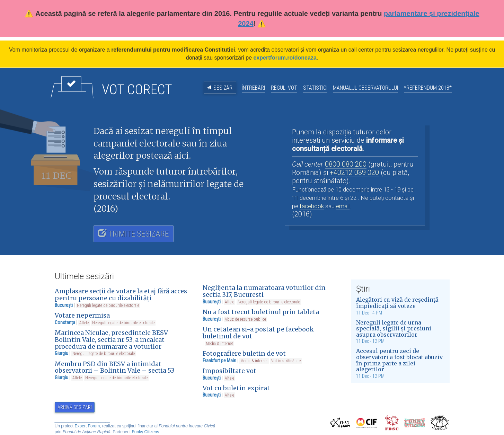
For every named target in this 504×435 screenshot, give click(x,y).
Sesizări (223, 88)
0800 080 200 (346, 164)
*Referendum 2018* (428, 88)
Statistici (315, 88)
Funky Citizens (146, 432)
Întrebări (253, 88)
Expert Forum (87, 426)
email (343, 206)
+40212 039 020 (354, 172)
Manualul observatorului (365, 88)
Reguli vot (284, 88)
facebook (312, 206)
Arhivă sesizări (75, 407)
